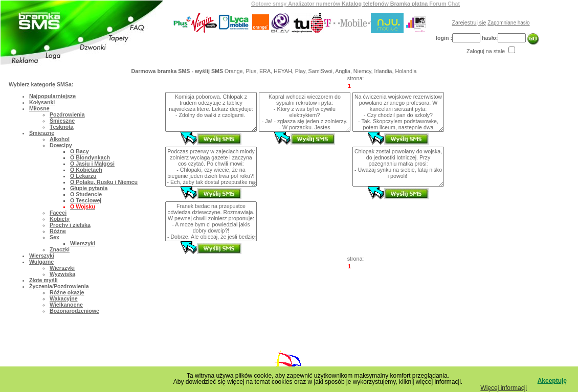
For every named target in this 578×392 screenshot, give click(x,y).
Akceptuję (552, 381)
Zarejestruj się (469, 22)
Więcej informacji (504, 388)
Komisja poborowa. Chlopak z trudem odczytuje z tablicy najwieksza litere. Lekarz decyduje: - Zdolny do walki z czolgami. (211, 112)
